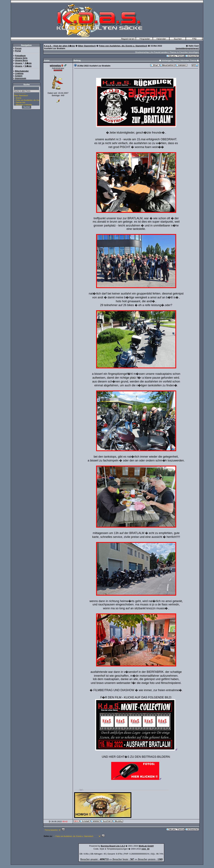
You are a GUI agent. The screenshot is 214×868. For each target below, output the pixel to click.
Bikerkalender (22, 71)
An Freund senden (159, 52)
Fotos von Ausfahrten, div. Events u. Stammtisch (123, 46)
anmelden (181, 48)
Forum (18, 48)
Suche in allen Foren (27, 91)
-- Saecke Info (27, 103)
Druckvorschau (142, 52)
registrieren (192, 48)
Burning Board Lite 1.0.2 (113, 846)
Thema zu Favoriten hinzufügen (184, 52)
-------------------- (27, 93)
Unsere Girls (21, 58)
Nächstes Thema (188, 60)
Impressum (21, 78)
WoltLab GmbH (146, 846)
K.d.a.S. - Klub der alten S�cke (60, 46)
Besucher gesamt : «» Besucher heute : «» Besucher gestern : (121, 859)
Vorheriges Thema (170, 60)
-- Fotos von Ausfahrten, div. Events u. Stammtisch (27, 100)
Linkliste (19, 73)
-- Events (27, 98)
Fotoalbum (20, 56)
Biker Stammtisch (27, 96)
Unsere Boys (21, 60)
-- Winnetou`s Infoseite (27, 105)
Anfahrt (19, 76)
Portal (18, 51)
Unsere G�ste (23, 63)
